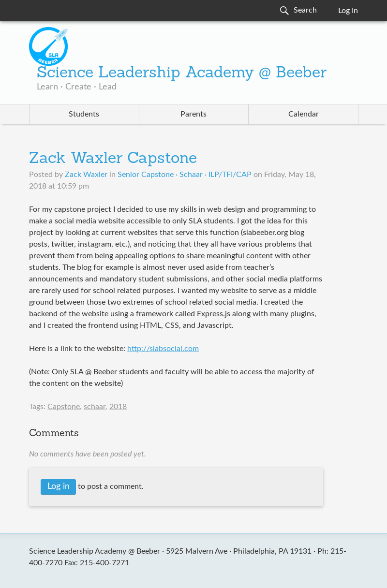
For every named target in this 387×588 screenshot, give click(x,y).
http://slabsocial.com (163, 349)
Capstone (64, 407)
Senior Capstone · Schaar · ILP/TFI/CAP (185, 175)
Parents (193, 114)
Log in (59, 486)
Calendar (304, 114)
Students (84, 114)
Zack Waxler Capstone (113, 159)
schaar (95, 407)
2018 (118, 407)
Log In (348, 11)
